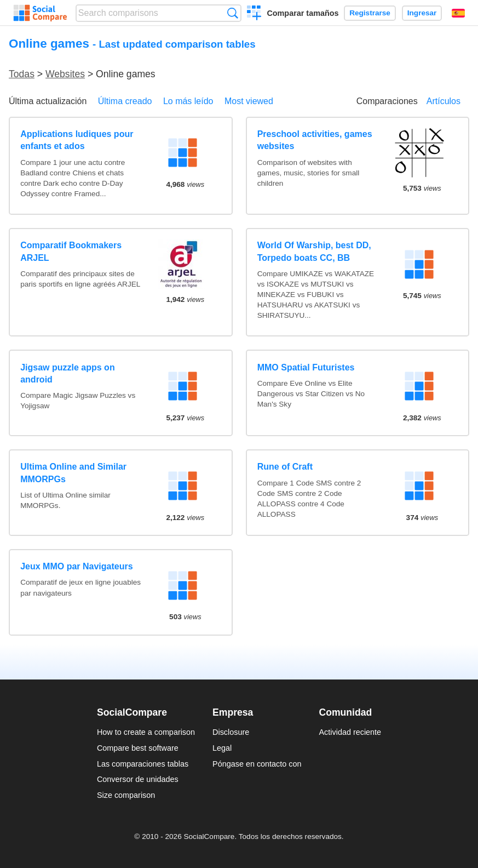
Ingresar (422, 13)
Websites (65, 74)
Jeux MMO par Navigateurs (76, 566)
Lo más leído (188, 101)
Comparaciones (387, 101)
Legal (222, 748)
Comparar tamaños (303, 13)
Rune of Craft (285, 467)
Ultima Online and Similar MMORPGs (73, 473)
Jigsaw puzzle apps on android (67, 373)
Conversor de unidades (138, 779)
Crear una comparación (254, 14)
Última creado (125, 101)
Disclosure (231, 732)
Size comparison (126, 795)
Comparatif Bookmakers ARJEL (71, 251)
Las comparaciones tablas (143, 764)
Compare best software (138, 748)
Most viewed (249, 101)
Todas (22, 74)
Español (458, 13)
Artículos (444, 101)
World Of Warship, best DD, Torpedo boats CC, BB (314, 251)
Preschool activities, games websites (315, 140)
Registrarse (370, 13)
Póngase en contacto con (257, 764)
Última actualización (48, 101)
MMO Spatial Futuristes (306, 367)
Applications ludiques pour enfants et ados (77, 140)
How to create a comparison (146, 732)
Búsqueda (232, 13)
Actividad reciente (350, 732)
